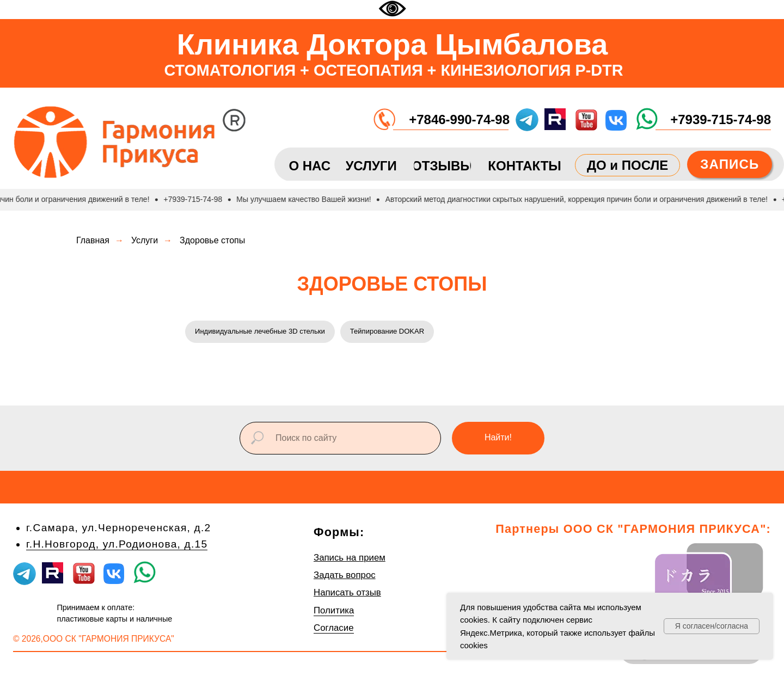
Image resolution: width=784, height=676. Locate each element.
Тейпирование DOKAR (401, 332)
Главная (93, 240)
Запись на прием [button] (350, 559)
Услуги (145, 240)
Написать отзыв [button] (347, 595)
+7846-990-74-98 (459, 119)
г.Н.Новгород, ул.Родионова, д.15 (117, 546)
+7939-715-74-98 (721, 119)
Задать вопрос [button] (345, 577)
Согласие (334, 630)
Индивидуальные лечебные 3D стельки (265, 332)
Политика (334, 612)
